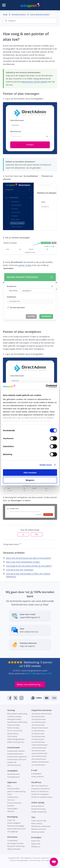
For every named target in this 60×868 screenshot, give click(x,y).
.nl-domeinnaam (38, 739)
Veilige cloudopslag (39, 812)
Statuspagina (12, 808)
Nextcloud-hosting (38, 809)
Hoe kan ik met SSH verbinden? (20, 570)
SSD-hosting (12, 736)
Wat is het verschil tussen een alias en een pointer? (29, 558)
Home (10, 794)
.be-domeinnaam (38, 716)
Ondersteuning (35, 860)
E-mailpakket (36, 774)
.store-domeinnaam (39, 756)
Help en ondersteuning (16, 791)
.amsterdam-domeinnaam (41, 714)
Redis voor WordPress (40, 791)
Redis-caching (37, 823)
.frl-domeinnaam (38, 734)
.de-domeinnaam (38, 725)
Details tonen (46, 465)
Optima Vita (36, 844)
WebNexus (36, 847)
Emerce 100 (46, 673)
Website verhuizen (39, 829)
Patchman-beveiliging (16, 826)
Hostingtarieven (14, 777)
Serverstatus (46, 860)
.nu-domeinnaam (38, 742)
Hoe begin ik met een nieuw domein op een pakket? (29, 566)
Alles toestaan (30, 473)
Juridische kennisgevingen (19, 860)
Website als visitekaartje (41, 826)
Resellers (11, 806)
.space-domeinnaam (39, 753)
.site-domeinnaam (38, 751)
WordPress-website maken (42, 797)
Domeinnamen (19, 15)
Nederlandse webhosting (17, 722)
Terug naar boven (12, 544)
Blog (9, 786)
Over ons (11, 800)
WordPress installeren (40, 794)
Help (5, 15)
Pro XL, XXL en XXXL (15, 731)
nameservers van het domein (34, 82)
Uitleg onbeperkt (14, 849)
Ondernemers (13, 797)
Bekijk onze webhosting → (30, 684)
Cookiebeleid (12, 840)
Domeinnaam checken (16, 751)
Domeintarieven (14, 774)
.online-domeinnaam (39, 745)
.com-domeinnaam (39, 722)
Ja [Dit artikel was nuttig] (23, 534)
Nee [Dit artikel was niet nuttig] (37, 534)
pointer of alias (25, 265)
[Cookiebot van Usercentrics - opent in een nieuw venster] (46, 386)
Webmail (11, 811)
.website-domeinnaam (40, 762)
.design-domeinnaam (40, 728)
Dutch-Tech (36, 841)
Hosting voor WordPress (41, 789)
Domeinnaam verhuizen (17, 759)
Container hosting (14, 716)
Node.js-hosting (13, 725)
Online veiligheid (14, 823)
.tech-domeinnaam (39, 759)
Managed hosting (14, 719)
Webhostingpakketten (16, 739)
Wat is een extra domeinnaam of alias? (23, 562)
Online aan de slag (39, 821)
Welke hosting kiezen (16, 742)
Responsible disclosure (16, 829)
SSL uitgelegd (12, 831)
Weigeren (30, 480)
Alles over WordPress (40, 786)
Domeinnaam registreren (17, 757)
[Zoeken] (30, 21)
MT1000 (32, 673)
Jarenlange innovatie (15, 843)
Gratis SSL (11, 820)
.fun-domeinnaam (38, 736)
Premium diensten (14, 803)
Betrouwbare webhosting (17, 714)
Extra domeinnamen (40, 15)
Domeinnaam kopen (15, 754)
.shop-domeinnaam (39, 748)
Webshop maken (38, 832)
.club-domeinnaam (39, 719)
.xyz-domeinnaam (38, 765)
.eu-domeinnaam (38, 731)
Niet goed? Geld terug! (16, 846)
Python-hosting (13, 728)
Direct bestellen (13, 789)
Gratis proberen (38, 776)
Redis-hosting (13, 734)
